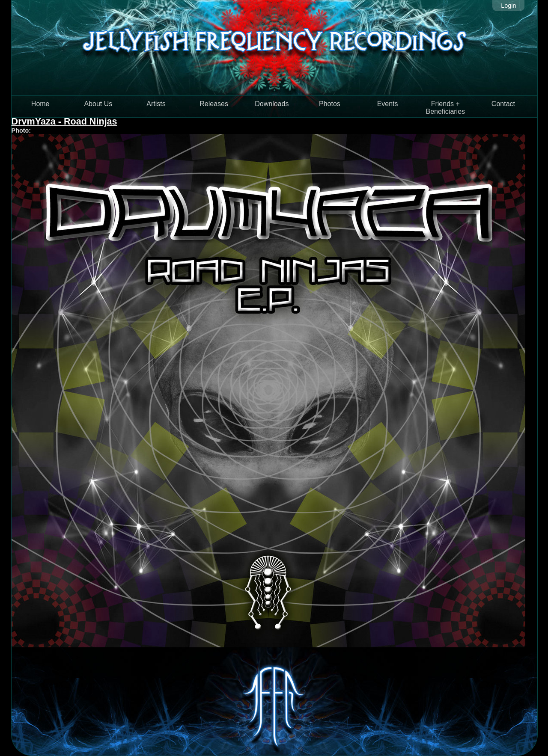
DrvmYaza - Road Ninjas (64, 121)
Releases (214, 104)
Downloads (272, 104)
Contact (503, 104)
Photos (330, 104)
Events (388, 104)
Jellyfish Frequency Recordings (275, 48)
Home (40, 104)
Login (508, 6)
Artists (156, 104)
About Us (98, 104)
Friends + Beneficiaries (445, 108)
